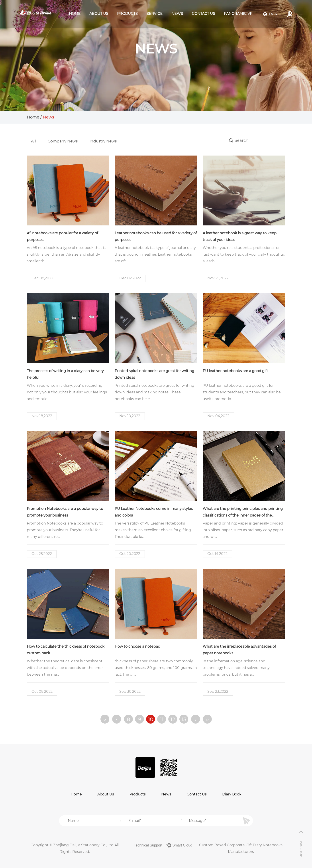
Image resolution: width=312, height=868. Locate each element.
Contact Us (203, 14)
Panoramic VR (238, 14)
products (127, 14)
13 (184, 719)
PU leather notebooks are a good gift (235, 371)
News (177, 14)
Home (75, 14)
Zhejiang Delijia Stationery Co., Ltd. (84, 845)
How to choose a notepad (137, 647)
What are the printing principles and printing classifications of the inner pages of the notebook (243, 516)
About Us (99, 14)
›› (207, 719)
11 (162, 719)
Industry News (107, 141)
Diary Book (232, 794)
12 (173, 719)
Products (138, 794)
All (34, 141)
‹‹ (105, 719)
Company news (65, 141)
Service (155, 14)
